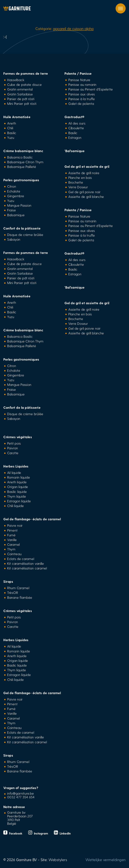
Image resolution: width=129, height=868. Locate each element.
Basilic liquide (17, 492)
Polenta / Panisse (78, 73)
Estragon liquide (19, 501)
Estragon (75, 137)
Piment (12, 530)
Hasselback (16, 80)
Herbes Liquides (16, 466)
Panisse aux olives (82, 94)
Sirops (8, 581)
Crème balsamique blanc (23, 151)
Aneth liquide (17, 482)
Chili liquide (15, 506)
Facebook (13, 833)
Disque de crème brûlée (25, 235)
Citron (12, 186)
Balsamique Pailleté (22, 167)
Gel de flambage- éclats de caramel (32, 519)
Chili (10, 128)
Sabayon (14, 239)
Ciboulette (76, 128)
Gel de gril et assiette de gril (87, 166)
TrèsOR (13, 593)
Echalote (14, 191)
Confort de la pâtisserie (22, 228)
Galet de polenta (81, 103)
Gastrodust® (74, 117)
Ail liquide (14, 473)
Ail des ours (77, 123)
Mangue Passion (19, 205)
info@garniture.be (21, 793)
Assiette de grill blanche (86, 197)
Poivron (13, 448)
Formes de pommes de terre (26, 73)
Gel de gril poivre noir (84, 192)
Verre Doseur (78, 187)
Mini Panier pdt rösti (22, 103)
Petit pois (14, 443)
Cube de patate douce (25, 84)
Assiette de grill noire (84, 173)
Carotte (13, 453)
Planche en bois (80, 178)
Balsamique (16, 215)
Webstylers (58, 860)
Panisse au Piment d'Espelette (91, 89)
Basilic (12, 133)
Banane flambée (20, 597)
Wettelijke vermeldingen (106, 860)
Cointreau (14, 554)
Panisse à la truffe (82, 99)
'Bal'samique (74, 151)
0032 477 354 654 (21, 797)
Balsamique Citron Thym (25, 162)
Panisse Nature (79, 80)
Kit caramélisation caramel (27, 568)
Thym (11, 549)
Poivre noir (15, 525)
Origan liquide (18, 487)
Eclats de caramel (21, 559)
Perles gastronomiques (21, 180)
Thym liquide (17, 496)
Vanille (12, 540)
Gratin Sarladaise (20, 94)
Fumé (11, 535)
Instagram (39, 833)
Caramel (14, 544)
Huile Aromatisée (17, 117)
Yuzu (11, 137)
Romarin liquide (19, 477)
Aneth (12, 123)
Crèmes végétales (18, 437)
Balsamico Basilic (20, 157)
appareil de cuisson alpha (73, 28)
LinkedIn (62, 833)
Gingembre (16, 196)
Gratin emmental (20, 89)
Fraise (12, 210)
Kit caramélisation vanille (26, 563)
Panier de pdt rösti (21, 99)
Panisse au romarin (82, 84)
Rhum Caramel (18, 588)
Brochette (76, 182)
